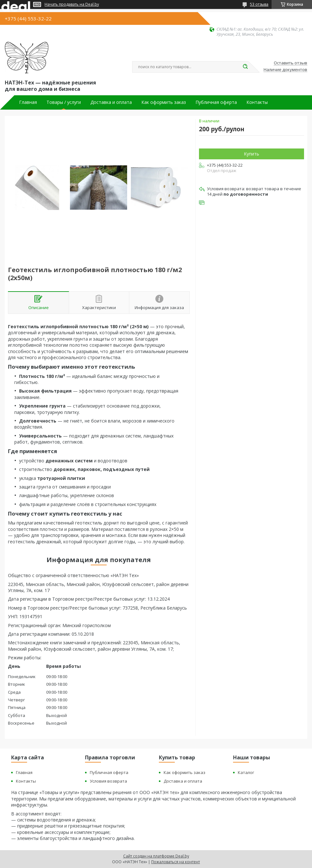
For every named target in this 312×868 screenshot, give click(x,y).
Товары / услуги (64, 102)
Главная (28, 102)
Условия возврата (108, 781)
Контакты (257, 102)
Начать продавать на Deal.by (72, 4)
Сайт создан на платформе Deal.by (156, 856)
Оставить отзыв (291, 63)
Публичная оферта (216, 102)
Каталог (246, 772)
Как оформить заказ (164, 102)
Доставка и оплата (111, 102)
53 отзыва (259, 4)
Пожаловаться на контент (176, 862)
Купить (252, 154)
